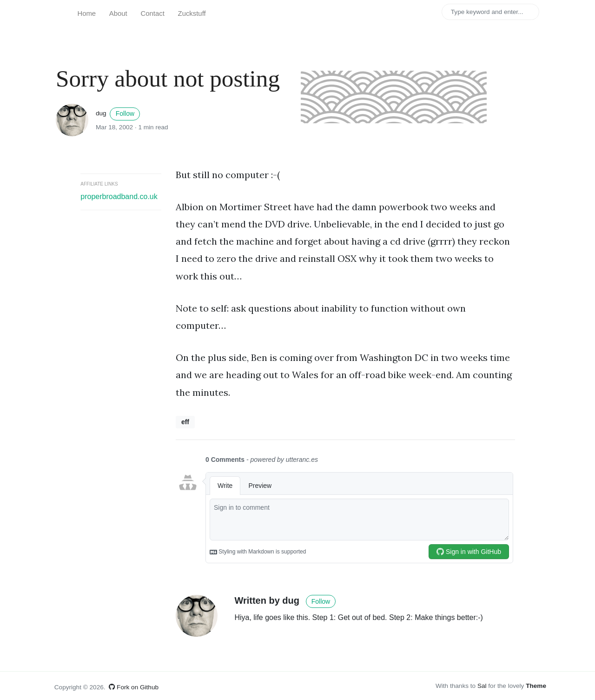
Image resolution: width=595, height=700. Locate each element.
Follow (125, 113)
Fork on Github (134, 687)
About (118, 13)
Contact (153, 13)
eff (185, 422)
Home (86, 13)
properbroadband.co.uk (119, 197)
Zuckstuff (192, 13)
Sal (482, 686)
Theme (536, 686)
